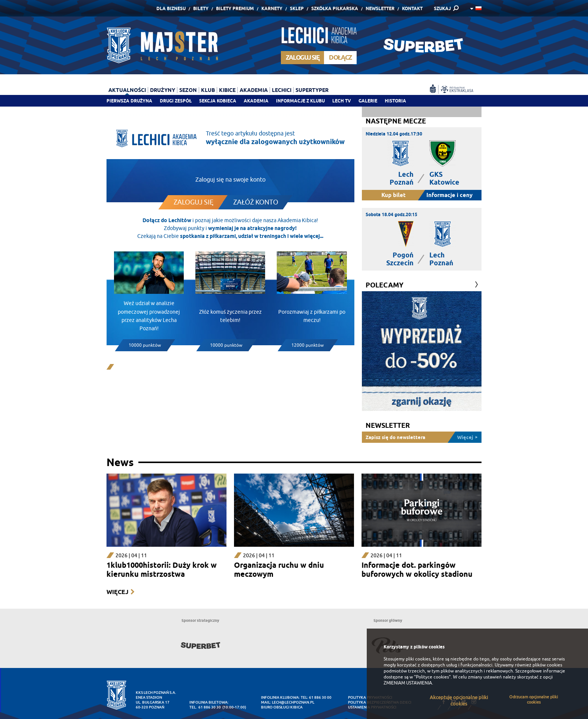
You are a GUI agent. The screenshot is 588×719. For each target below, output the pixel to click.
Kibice (227, 90)
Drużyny (163, 90)
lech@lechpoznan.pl (293, 702)
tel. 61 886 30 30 (205, 707)
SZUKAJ (442, 8)
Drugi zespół (176, 101)
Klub (208, 90)
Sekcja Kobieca (218, 101)
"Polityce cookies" (432, 677)
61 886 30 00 (320, 697)
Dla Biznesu (171, 8)
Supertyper (312, 90)
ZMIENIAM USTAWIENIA (408, 683)
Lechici (282, 90)
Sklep (297, 8)
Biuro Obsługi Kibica (282, 707)
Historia (395, 101)
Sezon (188, 90)
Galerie (368, 101)
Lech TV (342, 101)
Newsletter (380, 8)
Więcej (117, 592)
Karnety (272, 8)
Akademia (256, 101)
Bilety (201, 8)
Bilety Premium (235, 8)
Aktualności (127, 90)
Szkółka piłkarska (335, 8)
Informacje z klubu (300, 101)
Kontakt (412, 8)
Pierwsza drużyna (129, 101)
